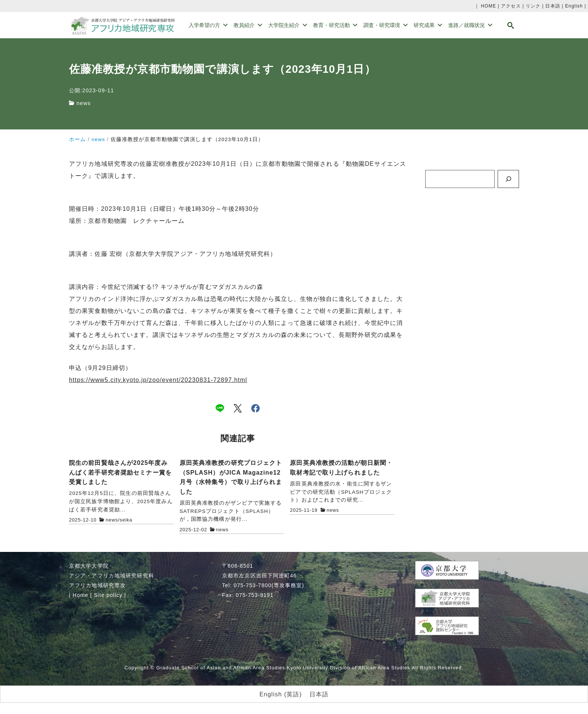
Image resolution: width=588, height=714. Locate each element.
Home (81, 595)
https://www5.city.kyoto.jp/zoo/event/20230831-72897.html (158, 380)
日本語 (553, 6)
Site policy (108, 595)
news (84, 103)
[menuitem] (281, 694)
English (574, 6)
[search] (511, 25)
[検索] (508, 179)
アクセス (511, 6)
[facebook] (256, 408)
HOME (488, 6)
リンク (533, 6)
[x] (238, 408)
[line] (220, 408)
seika (126, 520)
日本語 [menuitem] (319, 694)
